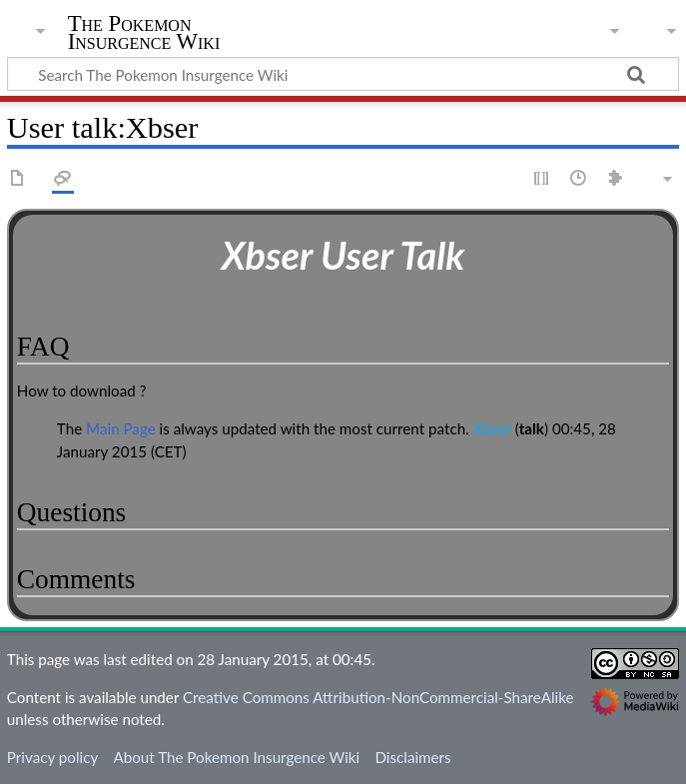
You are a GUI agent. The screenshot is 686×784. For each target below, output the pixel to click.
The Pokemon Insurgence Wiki (144, 33)
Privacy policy (52, 757)
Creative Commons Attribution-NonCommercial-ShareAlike (378, 697)
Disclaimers (412, 757)
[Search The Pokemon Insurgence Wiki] (343, 74)
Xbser (492, 428)
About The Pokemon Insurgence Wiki (236, 757)
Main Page (121, 428)
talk (532, 428)
